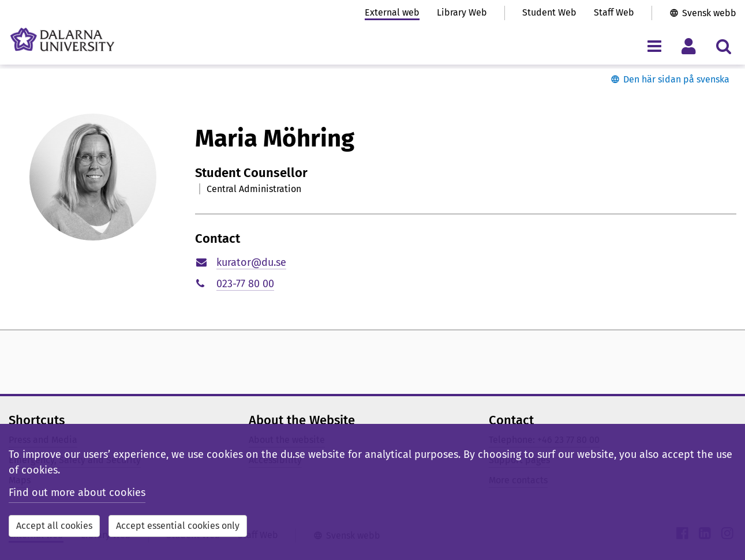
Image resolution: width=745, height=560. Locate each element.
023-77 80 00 (245, 284)
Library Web (462, 12)
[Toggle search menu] (723, 46)
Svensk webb (709, 13)
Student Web (549, 12)
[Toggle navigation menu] (654, 46)
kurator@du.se (251, 262)
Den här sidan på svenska (676, 79)
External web (392, 12)
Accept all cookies (54, 526)
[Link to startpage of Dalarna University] (62, 40)
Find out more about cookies (77, 493)
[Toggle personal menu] (689, 46)
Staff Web (614, 12)
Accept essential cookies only (178, 526)
